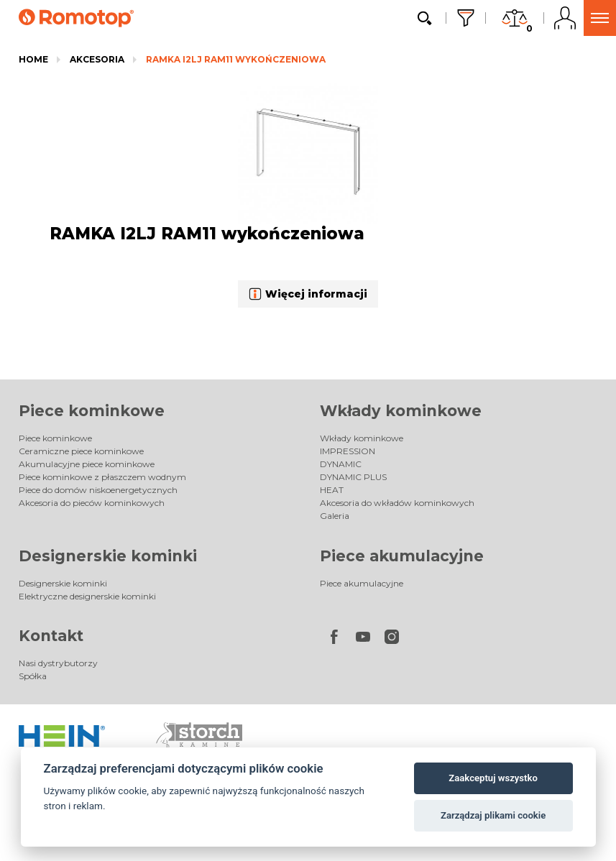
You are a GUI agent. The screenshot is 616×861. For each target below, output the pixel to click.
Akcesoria (97, 59)
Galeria (335, 516)
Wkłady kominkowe (401, 411)
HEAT (332, 490)
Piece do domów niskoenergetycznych (98, 490)
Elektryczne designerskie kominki (87, 596)
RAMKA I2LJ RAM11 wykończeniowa (236, 59)
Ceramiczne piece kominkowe (81, 451)
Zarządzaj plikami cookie (493, 815)
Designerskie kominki (108, 556)
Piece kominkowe (92, 411)
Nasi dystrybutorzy (58, 663)
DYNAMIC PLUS (353, 477)
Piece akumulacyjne (402, 556)
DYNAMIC (341, 464)
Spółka (33, 676)
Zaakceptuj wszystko (493, 778)
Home (33, 59)
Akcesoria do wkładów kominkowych (397, 503)
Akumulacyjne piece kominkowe (87, 464)
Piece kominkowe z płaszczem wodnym (102, 477)
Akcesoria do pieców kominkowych (92, 503)
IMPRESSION (348, 451)
